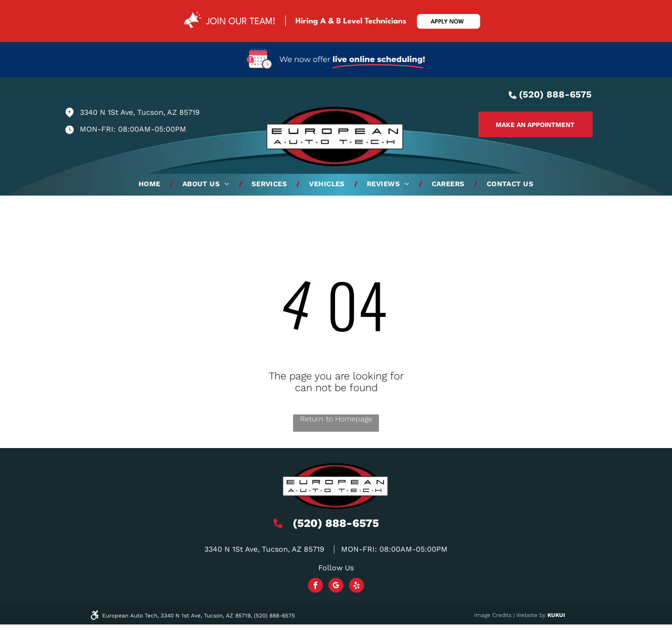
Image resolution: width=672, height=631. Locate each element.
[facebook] (315, 586)
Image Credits (493, 615)
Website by (531, 615)
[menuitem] (151, 184)
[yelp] (357, 586)
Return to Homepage (336, 419)
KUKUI (556, 615)
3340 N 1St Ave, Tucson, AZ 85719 (140, 112)
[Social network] (336, 586)
